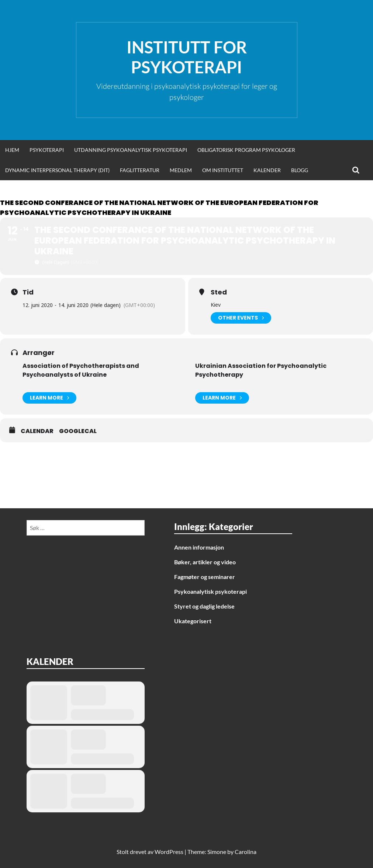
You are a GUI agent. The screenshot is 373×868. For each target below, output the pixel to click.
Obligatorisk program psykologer (246, 150)
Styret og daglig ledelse (204, 606)
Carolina (246, 852)
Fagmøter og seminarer (205, 577)
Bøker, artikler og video (205, 562)
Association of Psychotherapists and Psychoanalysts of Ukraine (81, 370)
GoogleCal (78, 431)
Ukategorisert (193, 621)
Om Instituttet (223, 170)
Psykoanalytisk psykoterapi (210, 591)
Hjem (12, 150)
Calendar (37, 431)
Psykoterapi (47, 150)
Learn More (49, 398)
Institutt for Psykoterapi (187, 57)
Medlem (181, 170)
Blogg (300, 170)
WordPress (169, 852)
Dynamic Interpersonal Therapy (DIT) (57, 170)
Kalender (267, 170)
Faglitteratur (140, 170)
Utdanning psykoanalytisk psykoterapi (131, 150)
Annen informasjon (199, 547)
